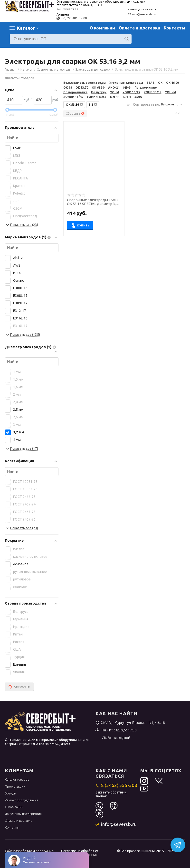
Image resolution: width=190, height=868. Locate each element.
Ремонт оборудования (22, 800)
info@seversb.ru (142, 14)
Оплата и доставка (139, 28)
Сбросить (75, 113)
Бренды (11, 793)
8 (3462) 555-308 (116, 785)
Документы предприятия (23, 814)
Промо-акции (15, 786)
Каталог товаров (17, 779)
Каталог (26, 28)
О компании (102, 28)
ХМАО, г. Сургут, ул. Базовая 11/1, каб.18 (130, 723)
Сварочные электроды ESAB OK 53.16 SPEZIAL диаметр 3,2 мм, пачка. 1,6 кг (92, 202)
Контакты (174, 28)
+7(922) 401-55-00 (72, 18)
